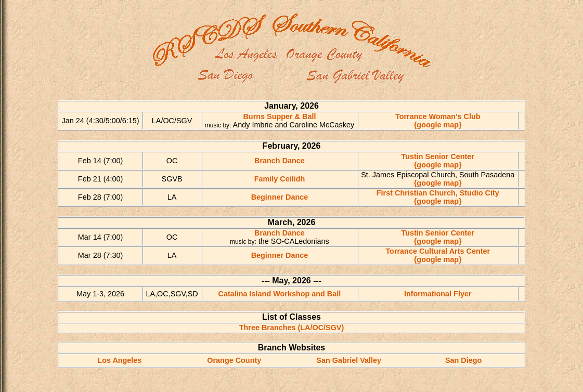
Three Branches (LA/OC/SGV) (292, 328)
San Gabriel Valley (349, 360)
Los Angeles (119, 360)
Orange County (234, 360)
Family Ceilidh (280, 179)
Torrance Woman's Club (438, 116)
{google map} (438, 125)
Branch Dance (280, 161)
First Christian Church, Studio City (438, 193)
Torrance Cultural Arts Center (438, 251)
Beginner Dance (280, 197)
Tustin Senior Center (438, 156)
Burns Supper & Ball (279, 116)
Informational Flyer (438, 294)
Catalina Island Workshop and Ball (280, 294)
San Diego (463, 360)
